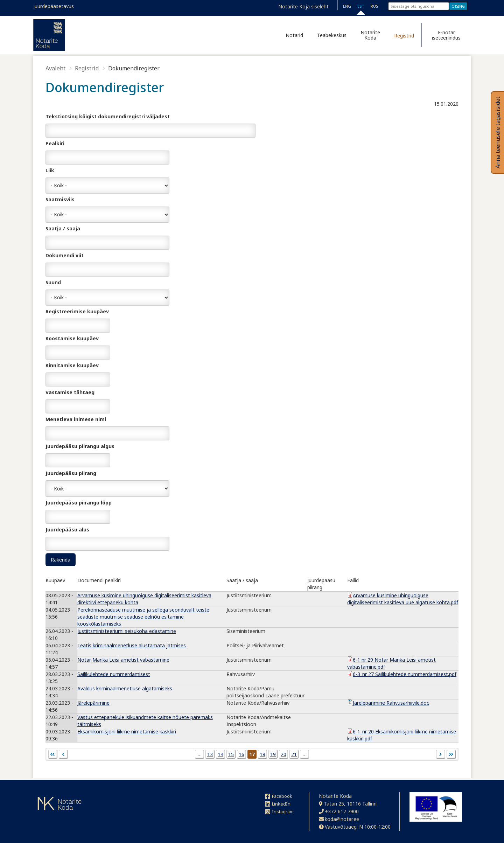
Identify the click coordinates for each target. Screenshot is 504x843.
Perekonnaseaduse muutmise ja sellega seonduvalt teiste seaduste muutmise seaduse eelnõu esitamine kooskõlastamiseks (143, 617)
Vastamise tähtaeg (70, 392)
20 (283, 754)
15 (231, 754)
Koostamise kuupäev (72, 338)
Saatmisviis (60, 199)
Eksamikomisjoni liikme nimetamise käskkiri (127, 731)
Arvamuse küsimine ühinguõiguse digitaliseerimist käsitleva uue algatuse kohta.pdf (403, 599)
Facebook (279, 796)
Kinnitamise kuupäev (72, 365)
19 (273, 754)
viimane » (451, 754)
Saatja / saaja (63, 228)
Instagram (279, 811)
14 (220, 754)
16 (241, 754)
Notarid (294, 35)
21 (294, 754)
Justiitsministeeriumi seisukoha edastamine (127, 631)
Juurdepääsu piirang (71, 473)
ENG (347, 6)
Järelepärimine (93, 703)
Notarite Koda (370, 35)
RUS (374, 6)
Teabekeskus (332, 35)
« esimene (53, 754)
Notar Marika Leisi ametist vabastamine (123, 660)
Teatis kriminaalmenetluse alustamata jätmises (132, 645)
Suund (53, 282)
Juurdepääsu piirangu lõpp (79, 503)
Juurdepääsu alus (67, 530)
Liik (50, 170)
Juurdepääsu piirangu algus (80, 446)
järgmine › (441, 754)
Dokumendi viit (65, 255)
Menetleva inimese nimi (76, 419)
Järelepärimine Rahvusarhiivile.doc (391, 703)
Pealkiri (55, 143)
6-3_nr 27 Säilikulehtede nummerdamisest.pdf (405, 674)
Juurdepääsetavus (54, 6)
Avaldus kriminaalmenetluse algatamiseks (125, 688)
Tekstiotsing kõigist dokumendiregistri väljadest (108, 116)
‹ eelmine (63, 754)
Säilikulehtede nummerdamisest (114, 674)
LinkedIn (278, 804)
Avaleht (55, 68)
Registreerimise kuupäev (77, 311)
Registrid (404, 36)
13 (210, 754)
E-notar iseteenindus (446, 35)
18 (262, 754)
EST (361, 6)
